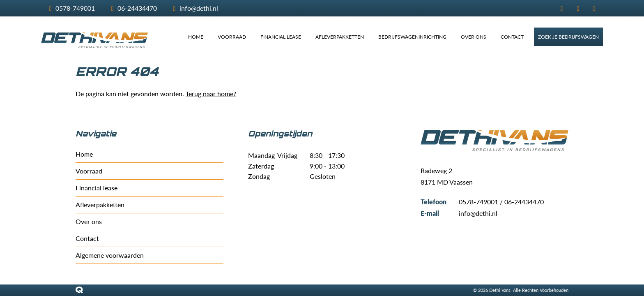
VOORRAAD (232, 37)
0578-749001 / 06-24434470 (501, 202)
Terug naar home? (211, 94)
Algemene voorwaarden (110, 255)
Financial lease (97, 188)
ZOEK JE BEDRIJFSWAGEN (568, 37)
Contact (87, 238)
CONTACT (512, 37)
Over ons (89, 221)
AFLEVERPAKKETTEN (340, 37)
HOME (196, 37)
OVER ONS (474, 37)
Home (84, 154)
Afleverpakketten (100, 205)
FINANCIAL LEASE (281, 37)
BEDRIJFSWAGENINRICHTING (412, 37)
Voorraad (89, 171)
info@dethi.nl (478, 213)
